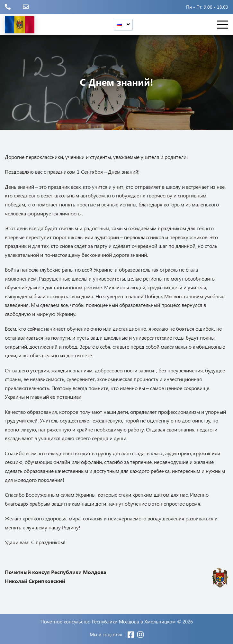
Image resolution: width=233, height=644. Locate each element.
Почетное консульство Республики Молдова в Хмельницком (108, 622)
